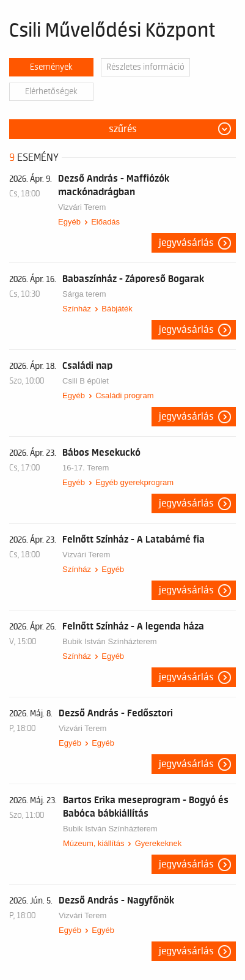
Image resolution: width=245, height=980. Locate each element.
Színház (77, 309)
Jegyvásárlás (186, 243)
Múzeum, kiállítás (93, 843)
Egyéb (69, 222)
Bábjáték (117, 309)
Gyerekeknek (159, 843)
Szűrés (123, 129)
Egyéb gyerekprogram (134, 482)
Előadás (105, 222)
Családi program (124, 395)
